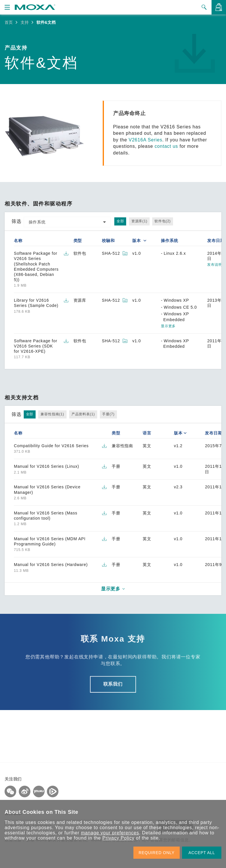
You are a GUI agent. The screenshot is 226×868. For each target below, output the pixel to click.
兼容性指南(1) (52, 414)
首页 (9, 22)
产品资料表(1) (83, 414)
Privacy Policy (118, 838)
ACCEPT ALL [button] (202, 853)
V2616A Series (145, 140)
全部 (120, 221)
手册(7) (108, 414)
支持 (25, 22)
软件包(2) (162, 221)
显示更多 (168, 326)
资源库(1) (139, 221)
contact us (166, 146)
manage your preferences (110, 833)
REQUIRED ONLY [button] (157, 853)
